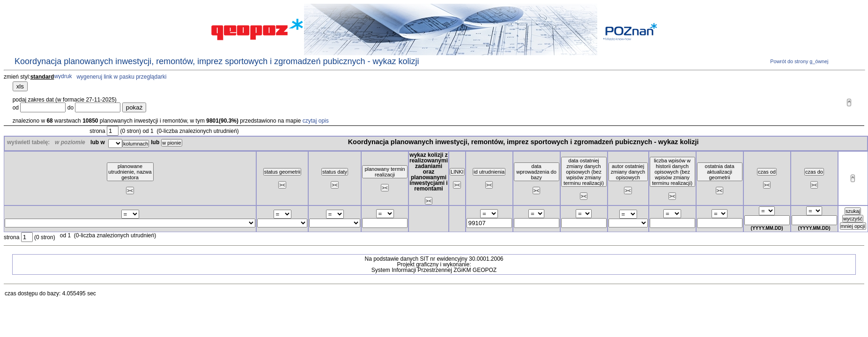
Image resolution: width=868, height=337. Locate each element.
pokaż (134, 107)
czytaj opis (316, 121)
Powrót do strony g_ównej (798, 61)
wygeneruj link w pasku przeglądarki (121, 77)
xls (20, 86)
